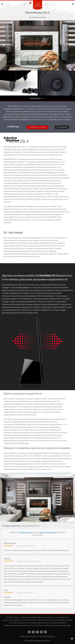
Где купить (62, 127)
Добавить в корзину (37, 127)
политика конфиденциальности (37, 641)
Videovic (7, 559)
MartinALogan (10, 543)
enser (6, 590)
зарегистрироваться (48, 532)
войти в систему (27, 532)
